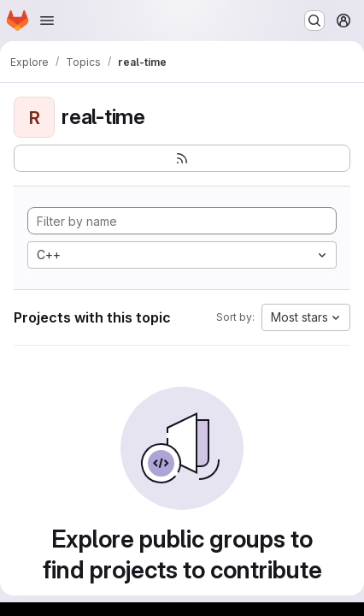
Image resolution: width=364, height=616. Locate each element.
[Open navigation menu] (47, 21)
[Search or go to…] (314, 21)
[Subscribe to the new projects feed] (182, 158)
